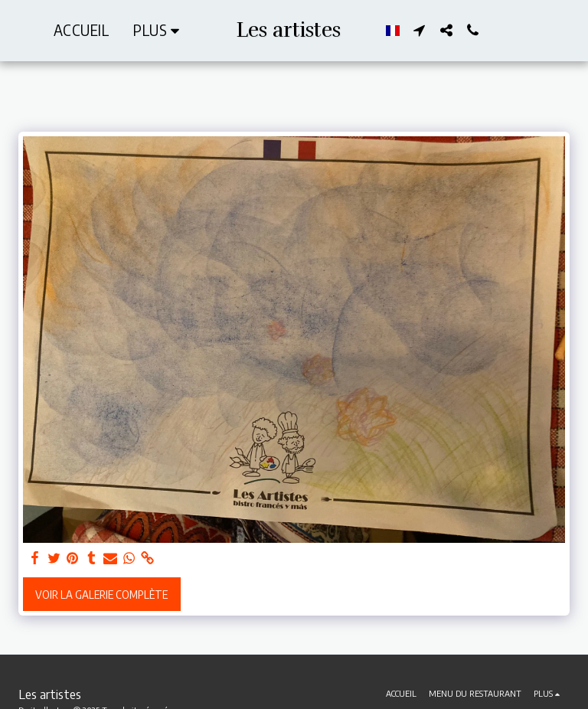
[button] (419, 30)
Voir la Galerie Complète (101, 595)
